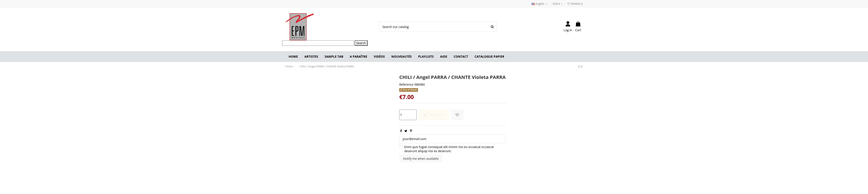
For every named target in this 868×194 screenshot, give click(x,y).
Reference (406, 84)
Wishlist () (575, 4)
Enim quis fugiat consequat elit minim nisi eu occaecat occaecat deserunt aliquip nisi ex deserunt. (449, 149)
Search (361, 43)
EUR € (558, 4)
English (540, 4)
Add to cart (434, 115)
